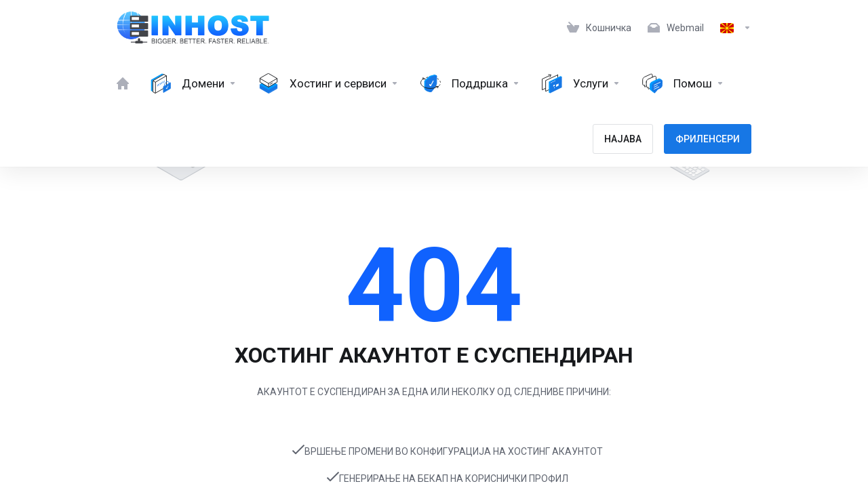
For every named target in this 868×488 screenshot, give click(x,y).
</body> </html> (434, 244)
